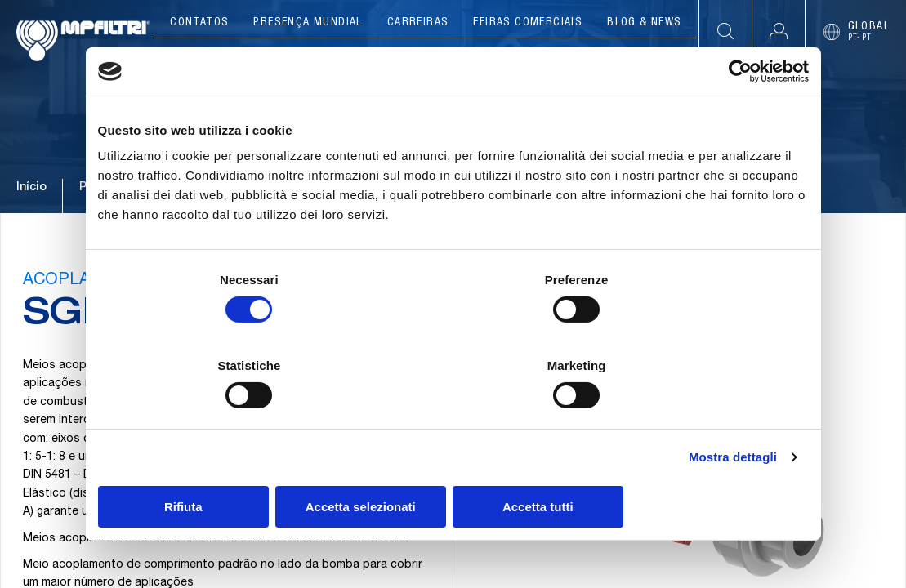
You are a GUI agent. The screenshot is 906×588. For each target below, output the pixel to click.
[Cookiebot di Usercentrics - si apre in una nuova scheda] (737, 115)
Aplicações (417, 57)
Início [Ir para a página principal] (31, 220)
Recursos (645, 57)
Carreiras (418, 23)
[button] (778, 31)
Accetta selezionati (453, 463)
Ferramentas (534, 57)
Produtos (312, 57)
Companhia (210, 57)
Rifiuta (214, 463)
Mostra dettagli (733, 414)
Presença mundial (308, 23)
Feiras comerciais (528, 23)
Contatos (199, 23)
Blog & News (644, 23)
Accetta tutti (692, 463)
